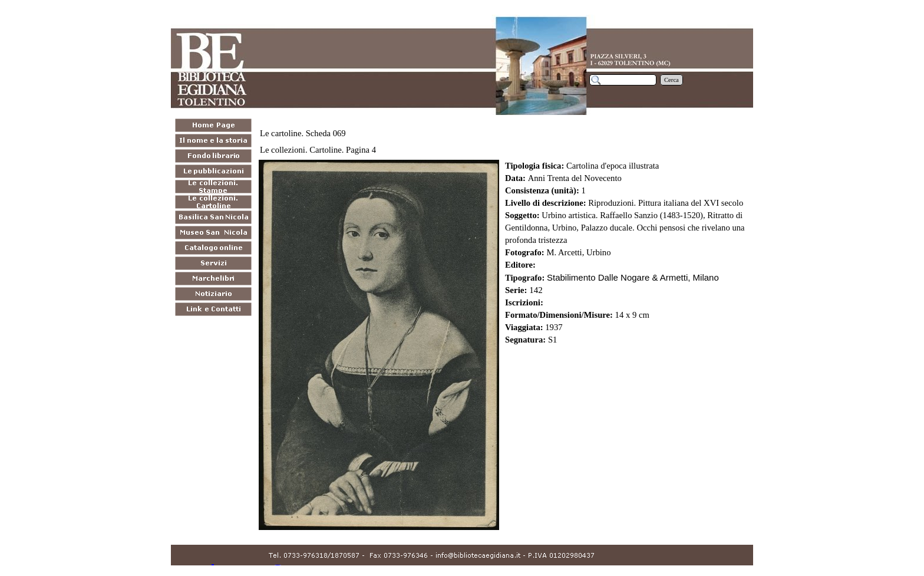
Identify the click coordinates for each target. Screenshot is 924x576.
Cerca (671, 80)
